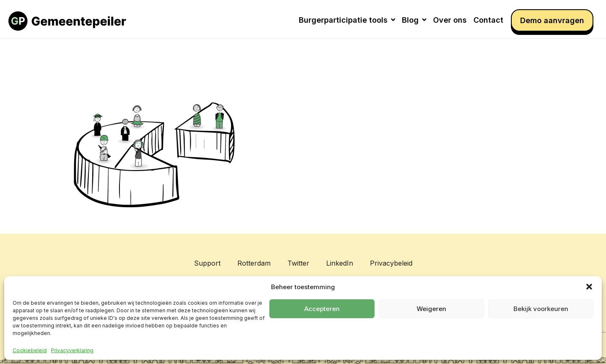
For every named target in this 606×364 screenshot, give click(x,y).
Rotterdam (254, 263)
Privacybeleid (391, 263)
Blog (414, 20)
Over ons (450, 20)
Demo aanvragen (552, 20)
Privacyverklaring (72, 351)
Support (207, 263)
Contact (488, 20)
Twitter (298, 263)
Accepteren (322, 309)
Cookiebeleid (30, 351)
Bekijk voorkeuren (541, 309)
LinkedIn (340, 263)
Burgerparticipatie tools (347, 20)
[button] (589, 287)
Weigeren (431, 309)
